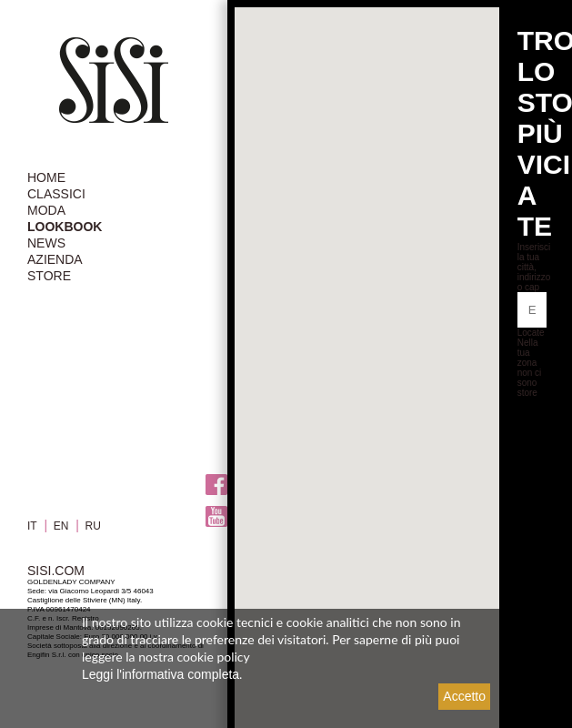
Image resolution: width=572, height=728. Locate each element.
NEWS (46, 243)
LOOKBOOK (65, 227)
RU (93, 526)
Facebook (216, 485)
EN (61, 526)
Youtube (216, 516)
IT (32, 526)
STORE (49, 276)
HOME (46, 177)
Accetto (464, 696)
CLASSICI (56, 194)
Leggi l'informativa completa (161, 674)
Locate (531, 333)
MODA (46, 210)
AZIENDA (55, 259)
